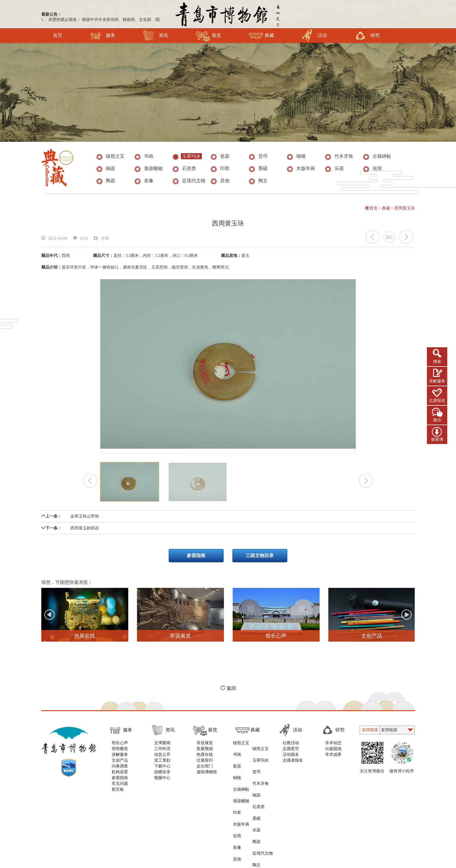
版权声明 (145, 823)
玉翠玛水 (263, 752)
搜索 (437, 362)
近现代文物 (265, 798)
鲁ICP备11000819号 (283, 838)
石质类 (261, 775)
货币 (259, 758)
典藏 (261, 35)
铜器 (259, 769)
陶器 (259, 793)
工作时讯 (162, 752)
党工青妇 (162, 764)
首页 (58, 35)
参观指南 (196, 559)
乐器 (259, 787)
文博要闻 (162, 746)
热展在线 (205, 758)
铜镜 (236, 764)
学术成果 (335, 758)
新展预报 (205, 752)
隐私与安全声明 (175, 823)
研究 (367, 35)
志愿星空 (292, 752)
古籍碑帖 (241, 769)
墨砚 (259, 781)
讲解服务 (437, 381)
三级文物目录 (260, 559)
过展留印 (205, 764)
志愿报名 (437, 401)
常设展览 (205, 746)
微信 (437, 420)
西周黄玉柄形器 (70, 532)
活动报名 (292, 758)
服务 (103, 35)
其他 (236, 804)
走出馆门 (205, 769)
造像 (236, 798)
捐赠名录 (162, 775)
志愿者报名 (294, 764)
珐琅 (236, 793)
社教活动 (292, 746)
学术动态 (335, 746)
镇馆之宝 (241, 746)
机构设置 (120, 775)
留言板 (118, 793)
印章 (236, 781)
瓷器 (236, 758)
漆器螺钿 (241, 775)
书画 (236, 752)
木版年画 (241, 787)
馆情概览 (120, 752)
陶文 (259, 804)
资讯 (155, 35)
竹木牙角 (263, 764)
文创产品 (120, 764)
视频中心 (162, 781)
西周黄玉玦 (405, 211)
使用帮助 (120, 823)
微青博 (437, 440)
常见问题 (120, 787)
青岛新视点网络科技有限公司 (318, 823)
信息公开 (162, 758)
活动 (314, 35)
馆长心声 (120, 746)
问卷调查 (120, 769)
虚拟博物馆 (207, 775)
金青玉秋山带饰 (70, 520)
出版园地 (335, 752)
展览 (208, 35)
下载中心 (162, 769)
